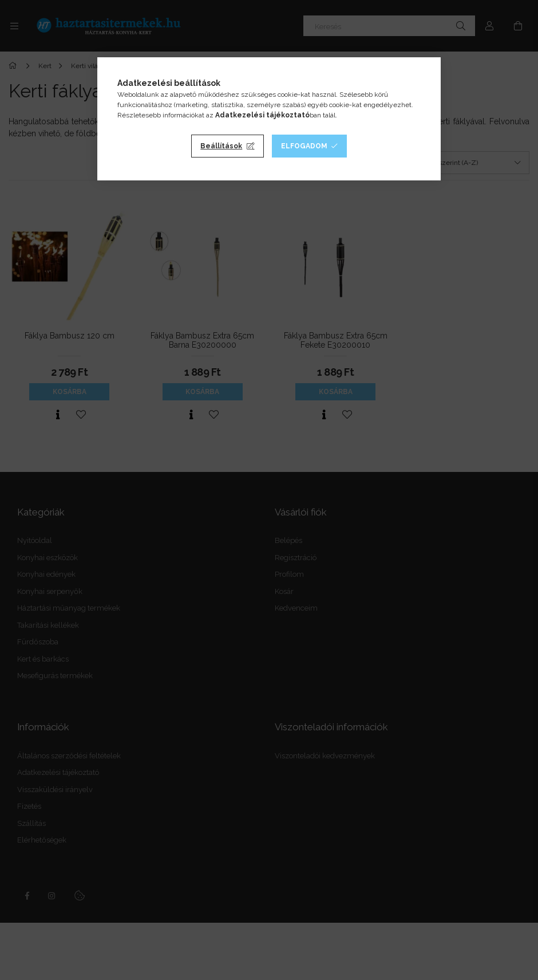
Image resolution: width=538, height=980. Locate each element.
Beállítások (221, 146)
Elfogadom (304, 146)
